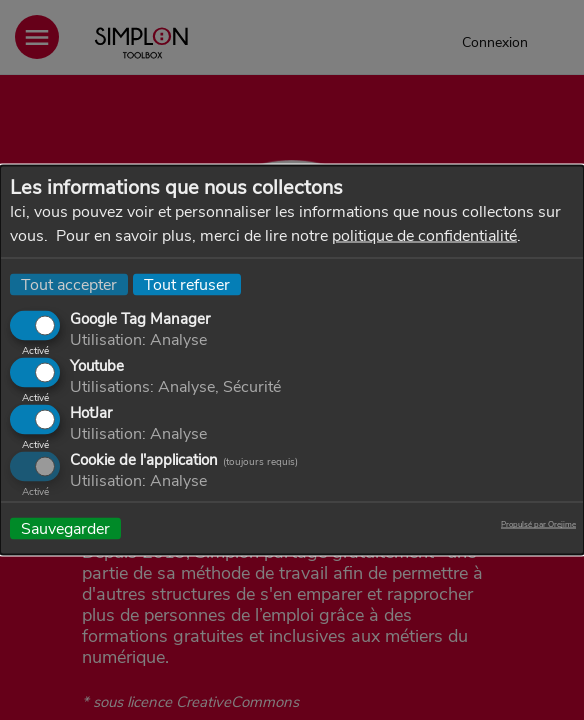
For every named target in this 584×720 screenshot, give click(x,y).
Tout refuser (187, 285)
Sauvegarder (65, 529)
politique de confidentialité (424, 236)
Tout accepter (69, 285)
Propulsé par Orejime (538, 525)
